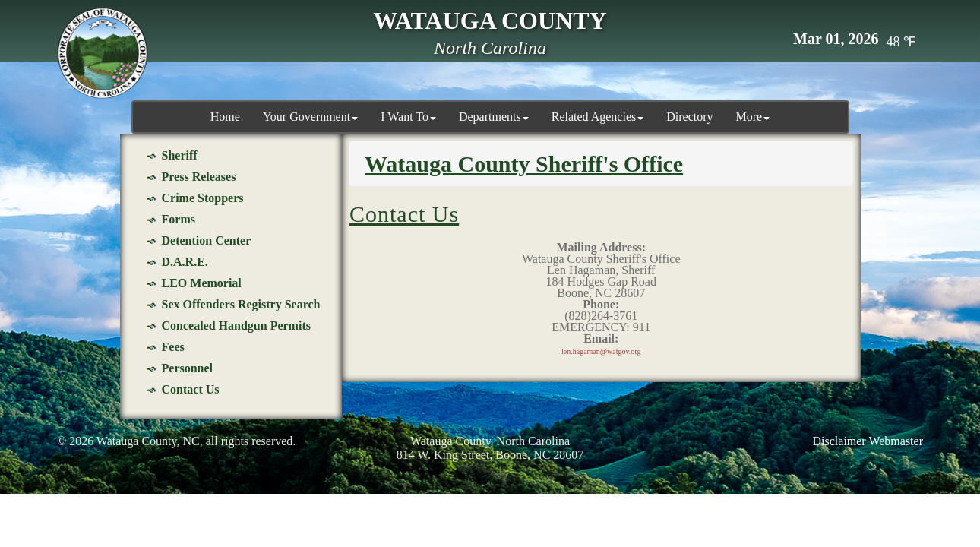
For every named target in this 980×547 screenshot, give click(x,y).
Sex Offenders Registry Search (241, 304)
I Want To (408, 117)
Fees (173, 347)
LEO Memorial (202, 283)
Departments (494, 117)
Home (225, 117)
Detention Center (207, 240)
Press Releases (199, 177)
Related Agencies (598, 117)
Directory (689, 117)
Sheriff (180, 155)
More (753, 117)
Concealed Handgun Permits (236, 326)
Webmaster (896, 441)
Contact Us (191, 389)
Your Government (310, 117)
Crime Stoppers (203, 198)
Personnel (188, 368)
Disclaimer (839, 441)
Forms (179, 219)
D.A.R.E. (185, 262)
